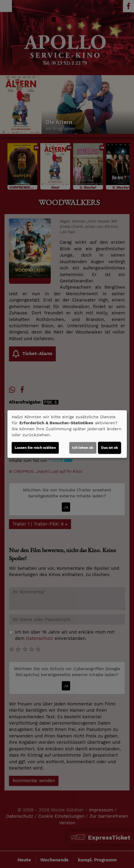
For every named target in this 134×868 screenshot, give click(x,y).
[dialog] (67, 434)
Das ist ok (110, 448)
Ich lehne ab (83, 448)
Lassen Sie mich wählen (35, 448)
